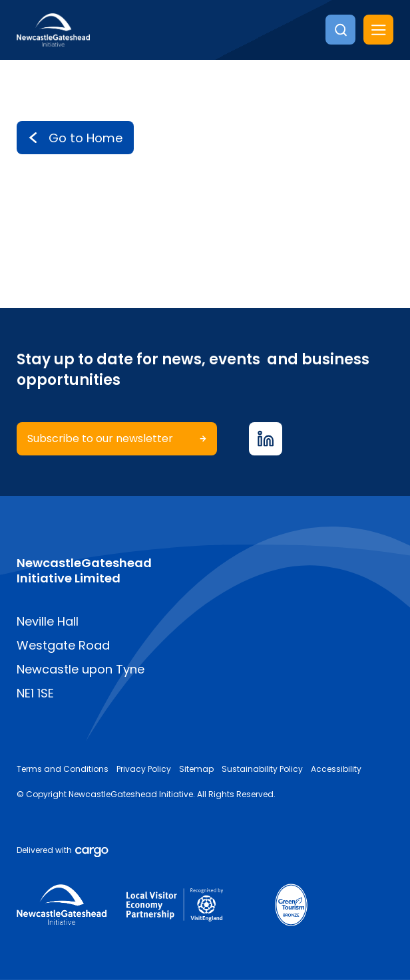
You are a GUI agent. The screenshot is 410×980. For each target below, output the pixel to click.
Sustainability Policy (262, 769)
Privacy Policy (144, 769)
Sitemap (196, 769)
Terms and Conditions (63, 769)
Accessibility (336, 769)
